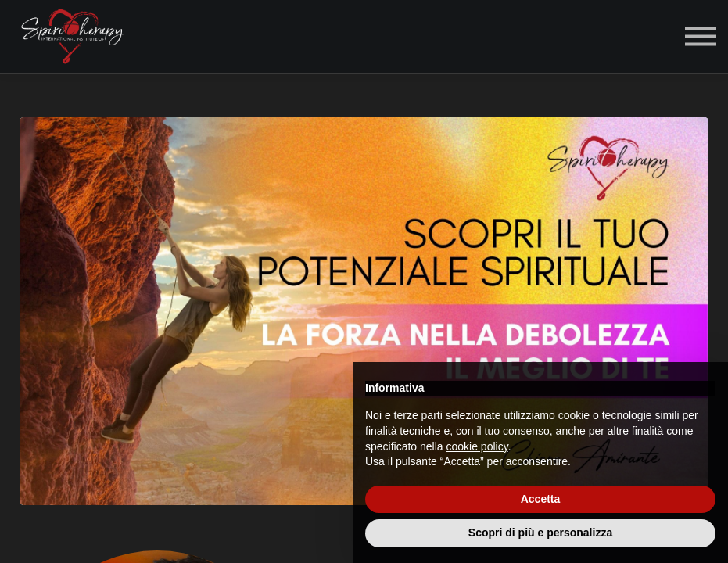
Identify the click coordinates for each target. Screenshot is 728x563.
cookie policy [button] (477, 446)
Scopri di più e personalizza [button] (540, 533)
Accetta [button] (541, 499)
